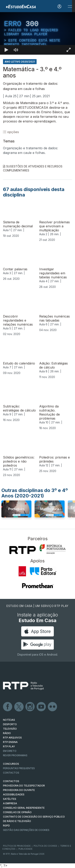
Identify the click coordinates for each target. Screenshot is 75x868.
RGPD (6, 826)
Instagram (30, 707)
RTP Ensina (10, 742)
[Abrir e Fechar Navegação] (70, 7)
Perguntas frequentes (19, 768)
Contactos (11, 773)
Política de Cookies (45, 846)
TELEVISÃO (10, 729)
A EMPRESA (10, 803)
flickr (53, 707)
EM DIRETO (10, 751)
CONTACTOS (11, 781)
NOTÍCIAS (9, 720)
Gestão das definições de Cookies (26, 830)
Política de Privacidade (17, 846)
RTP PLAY (9, 746)
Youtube (41, 707)
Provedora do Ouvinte (19, 790)
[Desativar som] (16, 50)
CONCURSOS (11, 764)
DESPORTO (10, 724)
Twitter (19, 707)
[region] (37, 33)
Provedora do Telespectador (24, 786)
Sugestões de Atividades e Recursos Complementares (33, 168)
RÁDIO (7, 733)
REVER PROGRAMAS (15, 755)
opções (11, 132)
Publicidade (25, 849)
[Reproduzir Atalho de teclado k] (6, 50)
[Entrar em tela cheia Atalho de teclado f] (69, 50)
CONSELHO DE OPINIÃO (17, 812)
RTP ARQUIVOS (12, 738)
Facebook (8, 707)
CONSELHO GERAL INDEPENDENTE (24, 808)
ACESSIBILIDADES (14, 794)
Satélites (10, 799)
